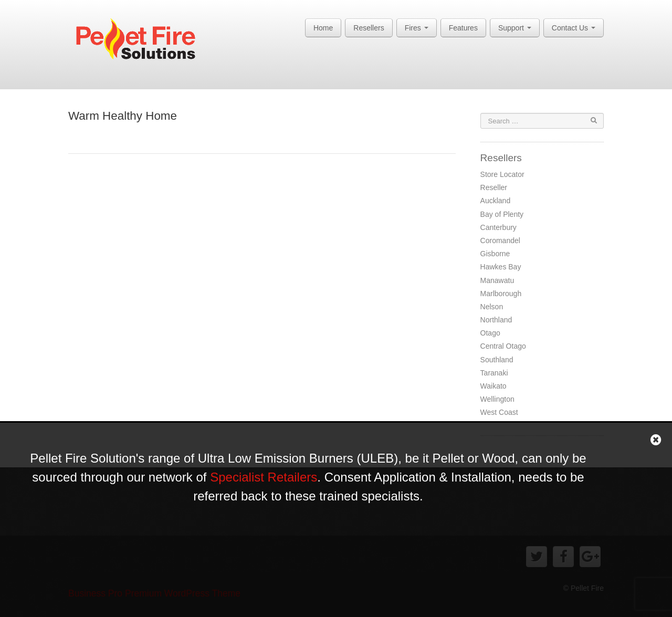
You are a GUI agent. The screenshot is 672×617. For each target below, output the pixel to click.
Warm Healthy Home (123, 116)
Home (323, 28)
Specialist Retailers (264, 477)
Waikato (493, 386)
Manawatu (497, 280)
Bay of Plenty (502, 214)
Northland (496, 320)
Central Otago (503, 346)
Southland (497, 360)
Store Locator (502, 174)
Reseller (494, 187)
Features (463, 28)
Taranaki (494, 373)
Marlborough (501, 294)
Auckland (496, 201)
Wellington (497, 399)
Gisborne (495, 254)
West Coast (499, 412)
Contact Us (574, 28)
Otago (490, 333)
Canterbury (498, 227)
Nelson (492, 307)
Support (515, 28)
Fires (417, 28)
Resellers (369, 28)
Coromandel (500, 240)
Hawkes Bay (501, 267)
